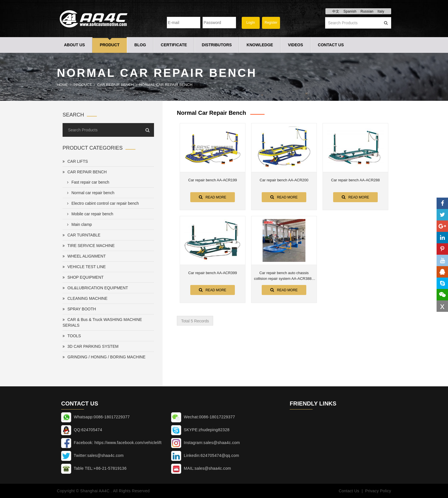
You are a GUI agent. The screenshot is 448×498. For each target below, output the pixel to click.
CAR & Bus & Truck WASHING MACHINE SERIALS (102, 322)
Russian (367, 11)
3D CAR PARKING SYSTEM (91, 346)
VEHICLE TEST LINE (84, 267)
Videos (296, 45)
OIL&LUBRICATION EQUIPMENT (95, 288)
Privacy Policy (378, 491)
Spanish (350, 11)
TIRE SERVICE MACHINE (89, 246)
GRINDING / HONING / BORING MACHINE (104, 357)
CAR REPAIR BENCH (115, 85)
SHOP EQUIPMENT (83, 277)
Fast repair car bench (87, 182)
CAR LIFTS (75, 161)
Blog (140, 45)
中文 (336, 11)
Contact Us (331, 45)
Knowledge (260, 45)
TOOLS (72, 336)
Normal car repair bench (166, 85)
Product (110, 45)
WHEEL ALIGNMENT (84, 256)
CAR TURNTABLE (81, 235)
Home (62, 85)
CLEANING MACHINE (85, 298)
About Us (74, 45)
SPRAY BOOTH (79, 309)
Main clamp (78, 224)
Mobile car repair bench (89, 214)
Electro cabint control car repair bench (102, 203)
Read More (213, 197)
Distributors (217, 45)
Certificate (174, 45)
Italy (381, 11)
